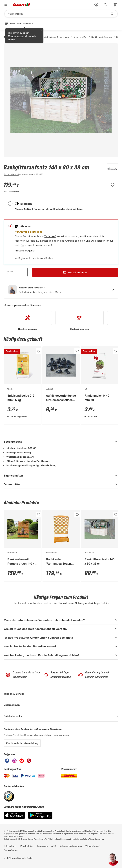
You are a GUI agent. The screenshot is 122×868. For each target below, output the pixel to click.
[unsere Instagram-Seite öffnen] (14, 762)
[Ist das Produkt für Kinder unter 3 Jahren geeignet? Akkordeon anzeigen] (61, 638)
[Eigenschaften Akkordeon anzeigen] (61, 475)
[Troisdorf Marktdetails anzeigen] (50, 236)
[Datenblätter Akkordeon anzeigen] (61, 484)
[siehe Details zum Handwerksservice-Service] (28, 321)
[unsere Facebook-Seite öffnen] (7, 762)
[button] (96, 5)
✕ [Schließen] (41, 31)
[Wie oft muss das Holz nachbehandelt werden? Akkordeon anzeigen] (61, 629)
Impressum (42, 846)
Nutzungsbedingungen (71, 846)
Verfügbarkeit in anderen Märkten (34, 258)
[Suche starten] (112, 14)
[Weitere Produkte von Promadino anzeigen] (111, 170)
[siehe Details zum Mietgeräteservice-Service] (80, 321)
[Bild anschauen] (61, 100)
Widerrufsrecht (93, 846)
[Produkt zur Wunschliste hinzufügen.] (113, 185)
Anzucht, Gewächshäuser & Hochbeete (50, 37)
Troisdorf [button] (28, 24)
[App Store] (14, 818)
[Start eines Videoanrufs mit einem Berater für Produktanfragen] (61, 290)
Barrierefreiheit (11, 850)
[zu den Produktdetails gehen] (11, 174)
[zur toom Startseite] (21, 5)
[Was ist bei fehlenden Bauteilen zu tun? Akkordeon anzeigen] (61, 646)
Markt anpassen (16, 36)
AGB (54, 846)
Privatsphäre (26, 846)
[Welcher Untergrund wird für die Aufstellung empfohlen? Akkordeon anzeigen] (61, 655)
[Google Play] (40, 818)
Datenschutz (10, 846)
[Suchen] (59, 14)
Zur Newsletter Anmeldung (22, 743)
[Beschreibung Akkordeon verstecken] (61, 442)
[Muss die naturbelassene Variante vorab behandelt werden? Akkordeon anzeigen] (61, 620)
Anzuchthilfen (80, 37)
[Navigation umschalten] (5, 5)
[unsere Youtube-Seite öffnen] (22, 762)
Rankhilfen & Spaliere (102, 37)
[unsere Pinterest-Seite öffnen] (29, 762)
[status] (106, 5)
